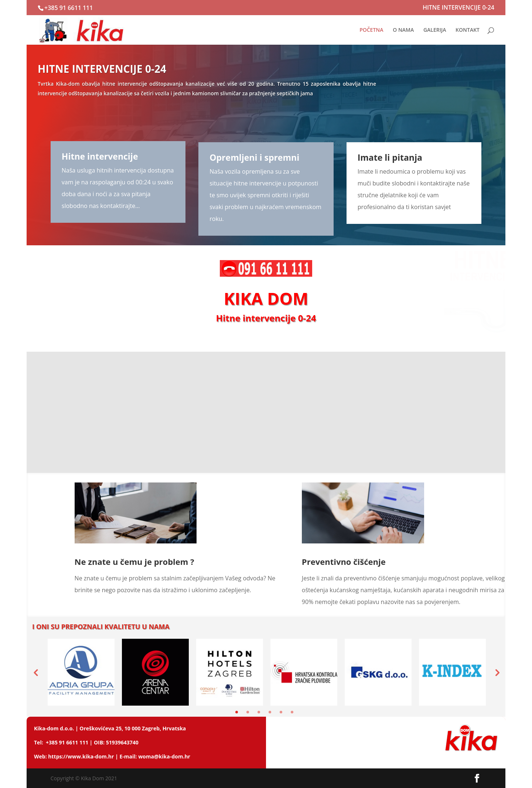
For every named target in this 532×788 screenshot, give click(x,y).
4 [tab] (270, 712)
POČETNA (371, 30)
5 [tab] (281, 712)
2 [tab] (248, 712)
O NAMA (403, 30)
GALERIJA (435, 30)
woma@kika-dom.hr (164, 756)
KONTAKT (468, 30)
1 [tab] (237, 712)
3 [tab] (259, 712)
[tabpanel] (81, 672)
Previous (35, 672)
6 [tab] (292, 712)
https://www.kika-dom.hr (81, 756)
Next (497, 672)
